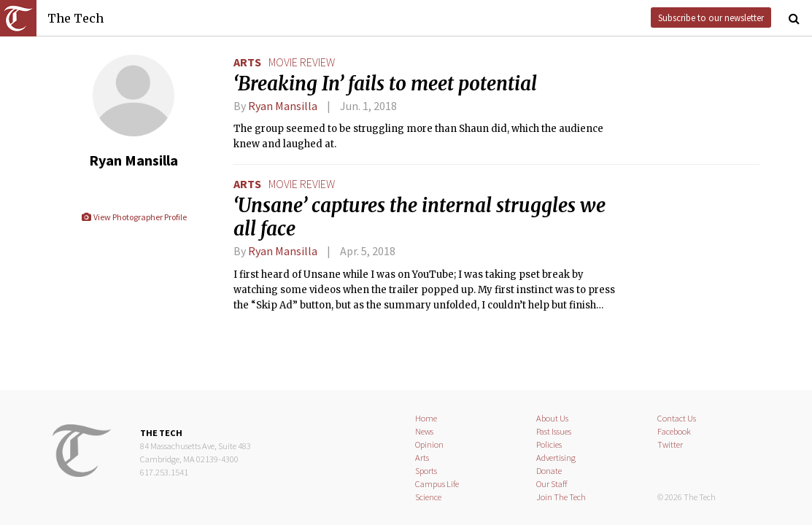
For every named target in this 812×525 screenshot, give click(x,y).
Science (428, 497)
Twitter (670, 444)
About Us (552, 418)
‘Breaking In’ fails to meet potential (385, 84)
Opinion (429, 444)
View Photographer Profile (134, 217)
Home (426, 418)
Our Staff (552, 484)
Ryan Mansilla (283, 106)
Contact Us (677, 418)
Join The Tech (561, 497)
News (424, 431)
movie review (302, 62)
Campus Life (437, 484)
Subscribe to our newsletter (711, 17)
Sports (426, 471)
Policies (549, 444)
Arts (247, 62)
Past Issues (554, 431)
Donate (549, 471)
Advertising (556, 458)
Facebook (674, 431)
